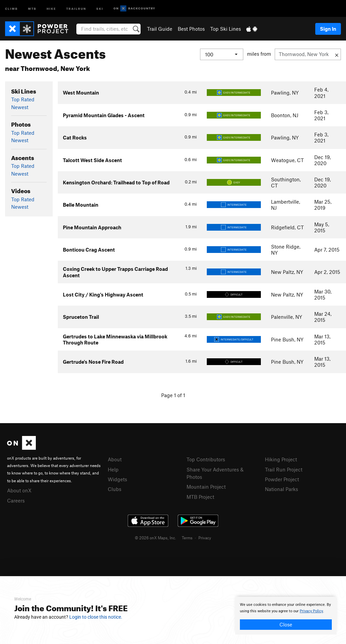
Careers (16, 500)
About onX (19, 490)
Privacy (205, 538)
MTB (32, 8)
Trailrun (76, 8)
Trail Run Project (284, 469)
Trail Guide (160, 29)
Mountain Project (206, 487)
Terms (187, 538)
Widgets (117, 479)
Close (286, 624)
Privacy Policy (311, 611)
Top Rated (23, 99)
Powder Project (282, 479)
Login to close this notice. (96, 617)
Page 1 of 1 (173, 395)
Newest (20, 107)
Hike (51, 8)
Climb (11, 8)
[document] (286, 616)
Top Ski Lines (226, 29)
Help (113, 469)
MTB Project (200, 497)
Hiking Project (281, 459)
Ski (100, 8)
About (115, 459)
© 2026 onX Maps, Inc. (155, 538)
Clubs (115, 489)
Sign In (328, 29)
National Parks (281, 489)
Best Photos (191, 29)
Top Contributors (206, 459)
